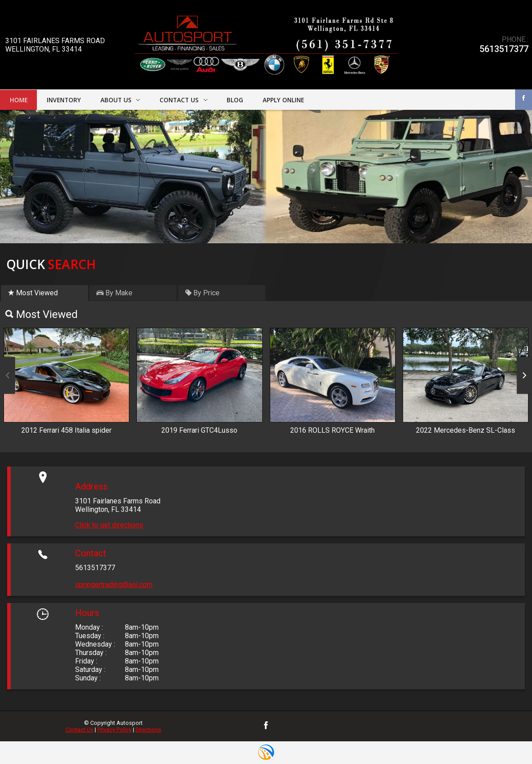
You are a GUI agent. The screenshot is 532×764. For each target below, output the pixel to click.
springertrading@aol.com (114, 585)
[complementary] (505, 737)
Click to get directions (109, 525)
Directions (148, 730)
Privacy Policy (114, 730)
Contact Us (79, 730)
